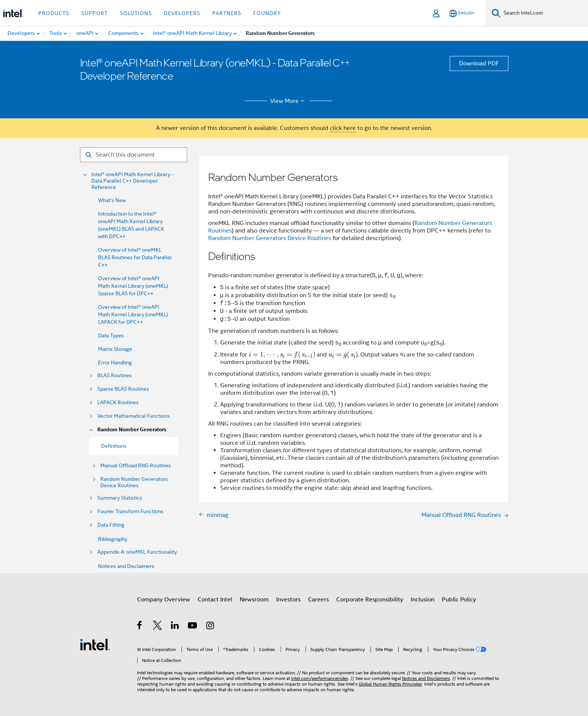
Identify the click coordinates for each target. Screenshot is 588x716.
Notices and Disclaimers (126, 566)
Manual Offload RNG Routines (136, 466)
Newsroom (254, 600)
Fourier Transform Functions (130, 511)
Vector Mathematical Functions (134, 416)
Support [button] (94, 13)
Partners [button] (227, 13)
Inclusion (422, 600)
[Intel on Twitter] (158, 627)
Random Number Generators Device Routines (134, 482)
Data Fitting (111, 525)
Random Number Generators (132, 430)
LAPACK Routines (118, 403)
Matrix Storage (115, 349)
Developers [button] (182, 13)
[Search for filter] (134, 155)
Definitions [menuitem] (114, 446)
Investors (288, 600)
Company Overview (164, 600)
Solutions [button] (136, 13)
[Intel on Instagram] (211, 627)
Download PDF (479, 63)
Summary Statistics (120, 498)
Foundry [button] (267, 13)
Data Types (111, 335)
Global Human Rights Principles (390, 684)
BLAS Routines (115, 375)
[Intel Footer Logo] (95, 644)
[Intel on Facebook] (140, 627)
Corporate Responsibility (370, 600)
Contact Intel (215, 600)
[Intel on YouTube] (193, 627)
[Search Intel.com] (544, 13)
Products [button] (54, 13)
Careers (318, 600)
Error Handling (115, 363)
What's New (112, 200)
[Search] (496, 13)
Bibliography (113, 539)
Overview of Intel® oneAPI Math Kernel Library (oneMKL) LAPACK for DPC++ (133, 314)
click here (343, 128)
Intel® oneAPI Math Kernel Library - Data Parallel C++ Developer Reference (132, 181)
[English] (461, 13)
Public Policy (459, 600)
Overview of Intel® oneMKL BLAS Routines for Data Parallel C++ (135, 257)
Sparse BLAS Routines (123, 389)
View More (288, 101)
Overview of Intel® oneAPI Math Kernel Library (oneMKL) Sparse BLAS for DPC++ (133, 286)
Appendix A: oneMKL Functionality (137, 552)
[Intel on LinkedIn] (175, 627)
